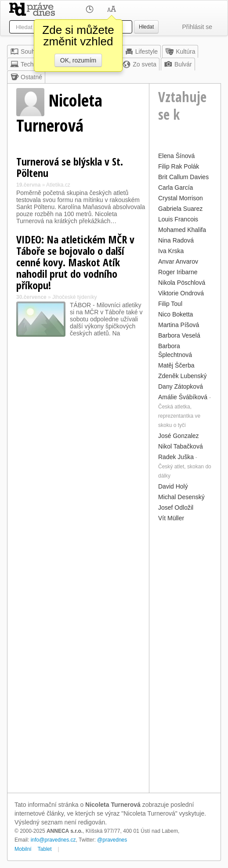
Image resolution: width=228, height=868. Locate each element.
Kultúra (180, 51)
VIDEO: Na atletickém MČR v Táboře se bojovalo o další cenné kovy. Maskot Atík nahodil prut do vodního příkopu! (75, 262)
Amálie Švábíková (183, 397)
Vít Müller (171, 518)
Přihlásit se (197, 27)
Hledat (146, 27)
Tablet (45, 849)
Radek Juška (176, 457)
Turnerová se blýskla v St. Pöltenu (70, 167)
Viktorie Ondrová (181, 293)
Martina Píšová (179, 325)
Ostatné (26, 77)
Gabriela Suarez (180, 209)
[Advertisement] (185, 656)
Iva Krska (171, 251)
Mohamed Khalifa (182, 230)
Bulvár (178, 64)
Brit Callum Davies (183, 177)
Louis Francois (178, 219)
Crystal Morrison (181, 198)
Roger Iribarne (178, 272)
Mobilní (23, 849)
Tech (22, 64)
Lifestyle (141, 51)
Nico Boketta (176, 314)
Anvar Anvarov (178, 261)
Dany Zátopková (181, 386)
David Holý (173, 486)
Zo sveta (139, 64)
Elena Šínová (176, 156)
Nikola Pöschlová (182, 283)
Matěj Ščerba (176, 365)
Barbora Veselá (179, 335)
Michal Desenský (181, 497)
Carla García (176, 188)
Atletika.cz (58, 185)
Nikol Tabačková (181, 446)
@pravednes (112, 840)
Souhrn (25, 51)
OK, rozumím (78, 60)
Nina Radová (176, 240)
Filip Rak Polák (179, 166)
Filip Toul (170, 304)
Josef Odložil (176, 508)
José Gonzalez (179, 436)
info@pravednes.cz (53, 840)
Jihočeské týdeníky (74, 297)
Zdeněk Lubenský (183, 376)
